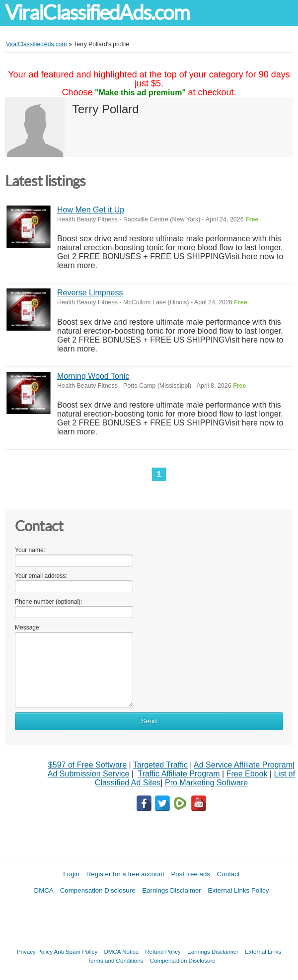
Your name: (30, 550)
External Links (263, 951)
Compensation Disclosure (98, 890)
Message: (28, 628)
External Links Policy (239, 890)
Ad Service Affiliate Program (243, 765)
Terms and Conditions (115, 960)
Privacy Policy (35, 951)
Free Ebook (247, 774)
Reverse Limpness (90, 293)
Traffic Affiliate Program (179, 774)
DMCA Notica (121, 951)
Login (71, 874)
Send (149, 721)
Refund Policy (163, 951)
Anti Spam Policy (76, 951)
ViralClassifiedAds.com (97, 13)
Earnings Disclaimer (172, 890)
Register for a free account (125, 874)
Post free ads (190, 874)
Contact (228, 874)
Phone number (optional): (48, 602)
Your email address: (41, 576)
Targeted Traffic (160, 765)
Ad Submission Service (89, 774)
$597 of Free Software (87, 765)
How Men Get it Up (91, 210)
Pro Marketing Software (206, 783)
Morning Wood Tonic (93, 376)
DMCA (44, 890)
